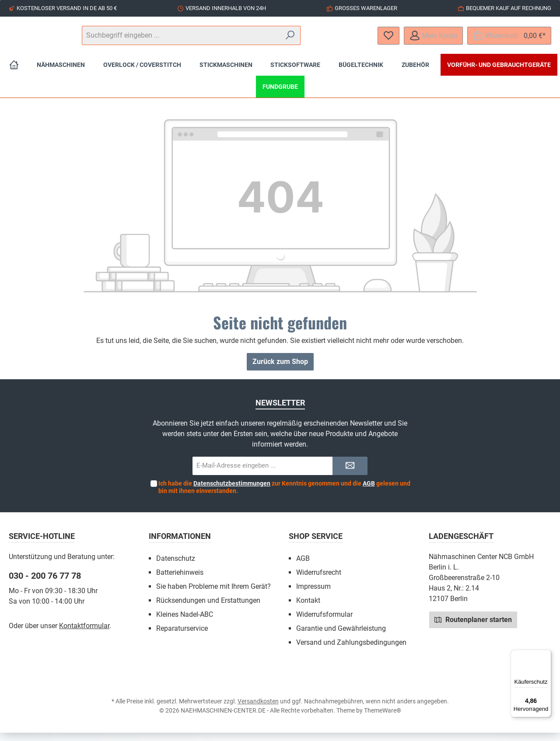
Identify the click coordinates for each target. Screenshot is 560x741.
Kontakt (308, 609)
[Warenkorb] (509, 40)
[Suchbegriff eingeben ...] (279, 40)
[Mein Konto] (433, 40)
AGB (369, 492)
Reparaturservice (182, 637)
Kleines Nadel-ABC (185, 623)
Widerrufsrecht (319, 581)
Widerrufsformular (324, 623)
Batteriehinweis (180, 581)
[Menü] (546, 655)
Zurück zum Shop (280, 370)
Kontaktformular (84, 634)
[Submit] (350, 474)
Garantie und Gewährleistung (341, 637)
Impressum (313, 595)
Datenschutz (176, 567)
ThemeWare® (383, 719)
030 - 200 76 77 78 (45, 584)
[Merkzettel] (388, 40)
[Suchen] (345, 40)
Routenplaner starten (473, 628)
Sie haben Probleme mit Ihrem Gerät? (213, 595)
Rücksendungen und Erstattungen (208, 609)
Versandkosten (258, 710)
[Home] (14, 73)
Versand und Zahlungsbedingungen (351, 651)
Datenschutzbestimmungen (232, 492)
